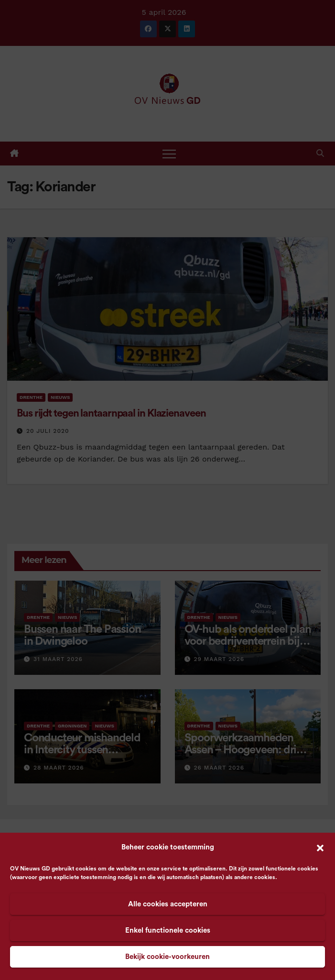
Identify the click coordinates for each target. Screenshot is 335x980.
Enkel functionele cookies (168, 930)
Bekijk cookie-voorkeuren (167, 957)
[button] (320, 848)
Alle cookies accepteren (168, 904)
